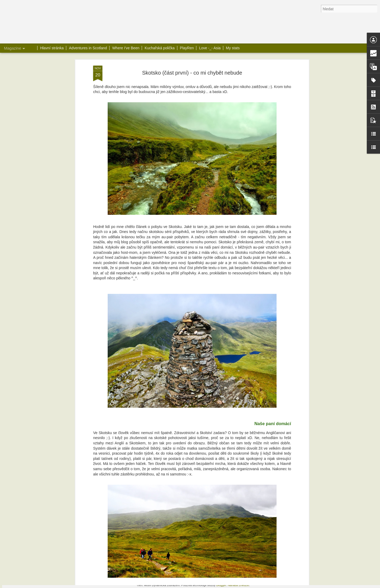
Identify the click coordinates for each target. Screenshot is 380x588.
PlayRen (187, 48)
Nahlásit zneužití (238, 585)
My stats (233, 48)
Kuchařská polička (160, 48)
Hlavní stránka (52, 48)
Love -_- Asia (210, 48)
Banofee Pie (148, 522)
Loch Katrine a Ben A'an (160, 462)
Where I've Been (126, 48)
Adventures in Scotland (88, 48)
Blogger (221, 585)
